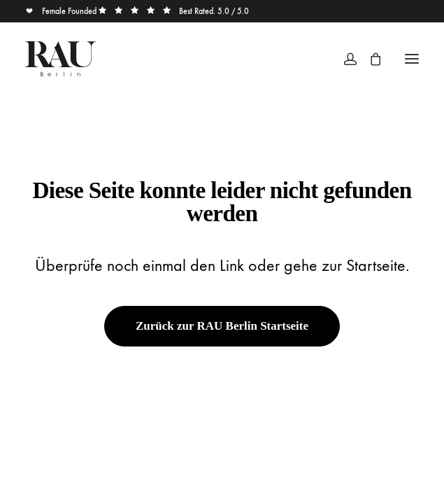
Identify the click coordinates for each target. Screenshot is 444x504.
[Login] (344, 59)
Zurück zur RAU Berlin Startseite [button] (222, 326)
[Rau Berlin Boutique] (60, 59)
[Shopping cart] (369, 59)
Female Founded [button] (62, 11)
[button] (412, 59)
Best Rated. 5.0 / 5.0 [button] (174, 11)
